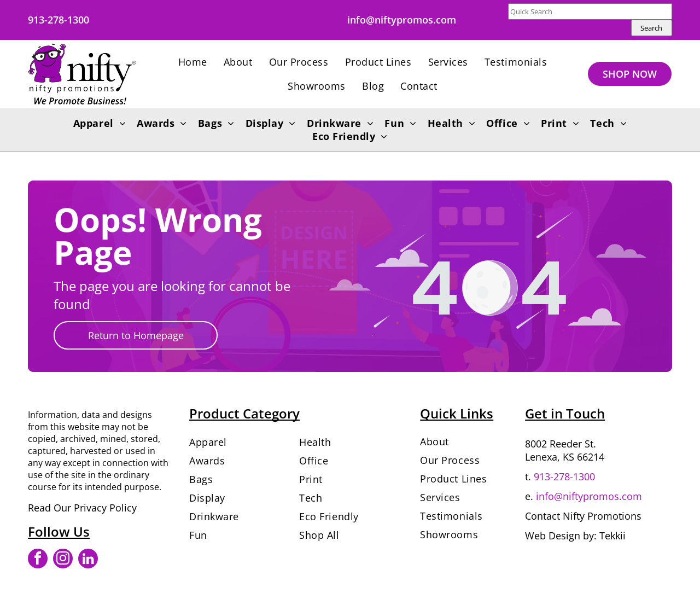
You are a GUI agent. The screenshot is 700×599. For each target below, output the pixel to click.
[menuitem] (193, 62)
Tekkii (612, 536)
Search (651, 28)
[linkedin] (88, 560)
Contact (542, 516)
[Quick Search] (590, 11)
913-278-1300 (564, 476)
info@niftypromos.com (589, 496)
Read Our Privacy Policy (82, 508)
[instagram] (63, 560)
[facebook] (38, 560)
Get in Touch (565, 413)
